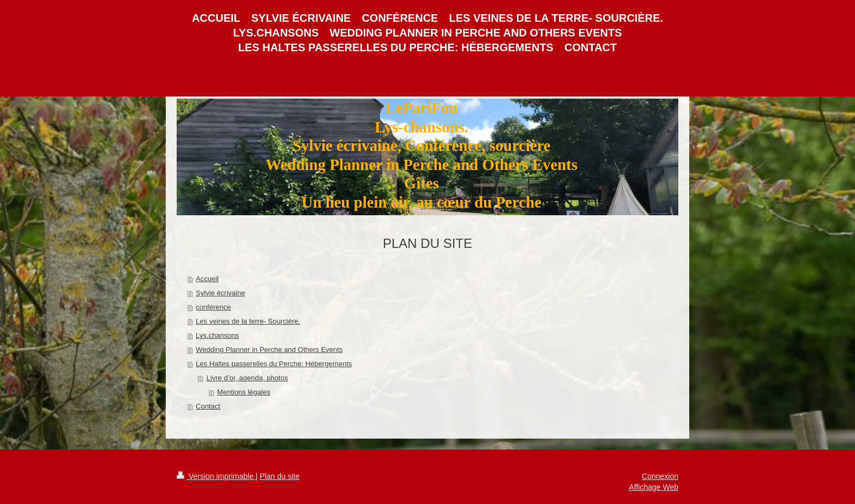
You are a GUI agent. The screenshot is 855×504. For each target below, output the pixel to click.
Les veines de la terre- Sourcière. (248, 321)
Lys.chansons (217, 335)
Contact (208, 406)
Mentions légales (244, 392)
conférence (213, 307)
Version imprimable (216, 476)
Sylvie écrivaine (220, 293)
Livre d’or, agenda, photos (248, 378)
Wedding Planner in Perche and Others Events (269, 350)
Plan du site (279, 476)
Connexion (660, 476)
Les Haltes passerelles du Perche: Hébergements (274, 364)
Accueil (207, 279)
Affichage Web (654, 487)
